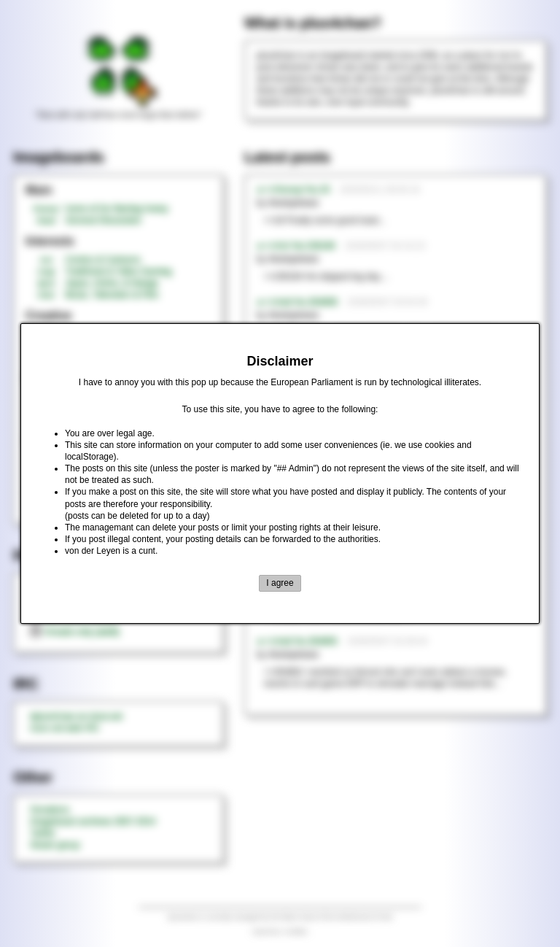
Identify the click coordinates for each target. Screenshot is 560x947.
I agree (280, 583)
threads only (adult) (75, 632)
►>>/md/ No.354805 (297, 641)
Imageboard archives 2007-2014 (93, 822)
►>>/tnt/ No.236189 (296, 246)
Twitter (43, 833)
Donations (50, 810)
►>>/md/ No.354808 (297, 302)
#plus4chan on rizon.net (76, 716)
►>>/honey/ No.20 (293, 190)
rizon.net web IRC (65, 728)
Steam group (55, 845)
